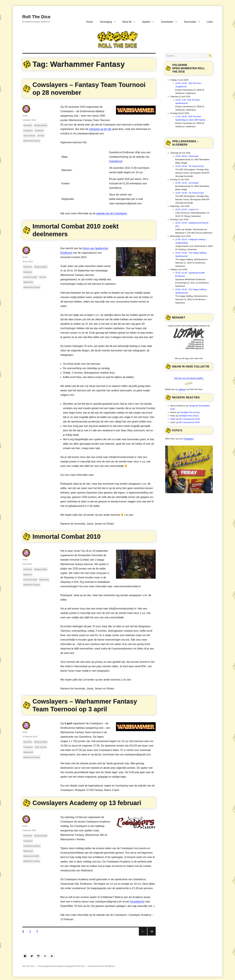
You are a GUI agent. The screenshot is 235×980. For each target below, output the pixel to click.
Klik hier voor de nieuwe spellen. (189, 378)
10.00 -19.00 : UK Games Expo (190, 166)
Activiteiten (167, 22)
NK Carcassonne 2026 (189, 419)
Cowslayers (28, 131)
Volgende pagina (152, 931)
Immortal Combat (30, 277)
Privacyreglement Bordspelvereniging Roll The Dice (61, 966)
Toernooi (41, 136)
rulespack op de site (100, 129)
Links (210, 22)
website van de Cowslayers (112, 213)
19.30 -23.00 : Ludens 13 (187, 209)
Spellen (146, 22)
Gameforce (115, 161)
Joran (25, 116)
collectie (182, 389)
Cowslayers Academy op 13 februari (87, 803)
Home (90, 22)
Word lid (127, 22)
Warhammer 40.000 (31, 856)
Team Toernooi (29, 136)
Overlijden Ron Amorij (190, 412)
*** (211, 502)
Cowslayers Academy (32, 846)
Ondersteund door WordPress (101, 966)
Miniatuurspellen (41, 125)
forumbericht (137, 902)
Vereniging (106, 22)
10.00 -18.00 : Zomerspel (187, 156)
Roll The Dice (36, 17)
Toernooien (190, 22)
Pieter (173, 419)
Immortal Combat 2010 (67, 536)
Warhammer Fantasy (32, 141)
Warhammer (28, 282)
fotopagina (189, 439)
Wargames (28, 272)
